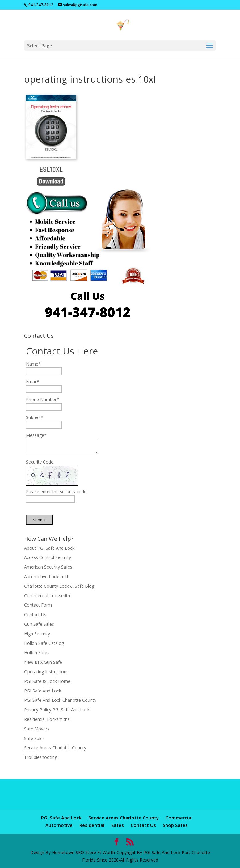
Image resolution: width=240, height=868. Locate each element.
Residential (92, 825)
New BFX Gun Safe (43, 662)
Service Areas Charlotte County (55, 748)
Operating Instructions (46, 672)
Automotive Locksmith (47, 576)
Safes (118, 825)
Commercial (179, 818)
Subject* (35, 417)
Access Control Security (48, 557)
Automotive (59, 825)
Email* (33, 381)
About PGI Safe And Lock (49, 548)
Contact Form (38, 605)
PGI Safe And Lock (43, 691)
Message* (36, 435)
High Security (37, 634)
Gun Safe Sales (39, 624)
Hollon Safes (37, 652)
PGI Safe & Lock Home (47, 681)
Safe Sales (34, 738)
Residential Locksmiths (47, 719)
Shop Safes (175, 825)
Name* (33, 364)
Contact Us (35, 614)
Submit (39, 520)
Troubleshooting (41, 757)
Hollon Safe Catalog (44, 643)
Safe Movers (37, 729)
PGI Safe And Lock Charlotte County (60, 700)
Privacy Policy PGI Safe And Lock (57, 710)
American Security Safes (48, 567)
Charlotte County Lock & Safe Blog (59, 586)
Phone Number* (42, 399)
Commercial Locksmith (47, 596)
